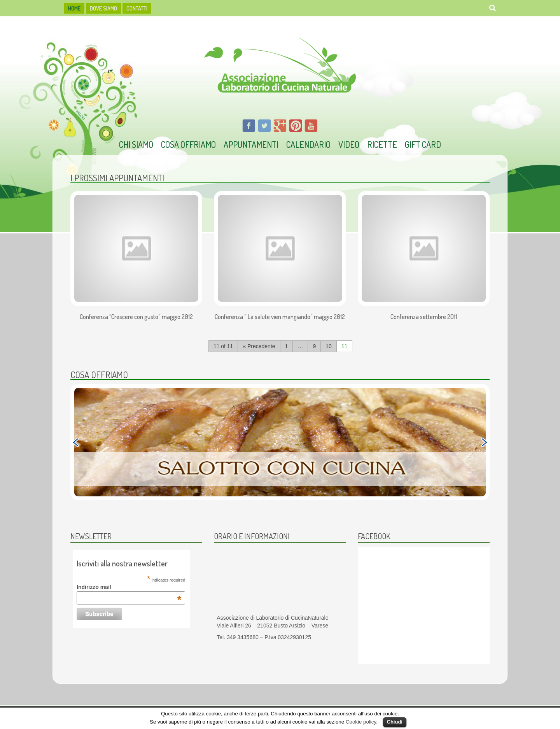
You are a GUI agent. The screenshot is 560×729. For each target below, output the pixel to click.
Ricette (382, 144)
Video (349, 144)
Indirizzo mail (129, 587)
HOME (74, 8)
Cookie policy (361, 722)
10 (329, 346)
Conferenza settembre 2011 (424, 317)
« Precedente (259, 346)
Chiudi (395, 722)
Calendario (308, 144)
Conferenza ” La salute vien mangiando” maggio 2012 (280, 317)
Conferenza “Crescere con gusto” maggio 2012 (136, 317)
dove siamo (103, 8)
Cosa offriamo (188, 144)
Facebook (374, 536)
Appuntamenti (251, 144)
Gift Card (423, 144)
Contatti (137, 8)
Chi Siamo (136, 144)
